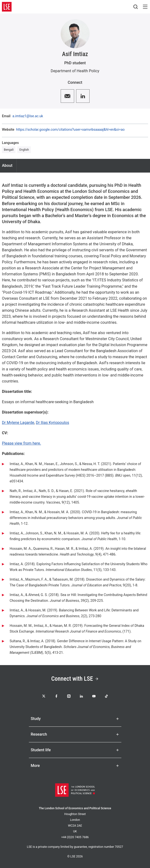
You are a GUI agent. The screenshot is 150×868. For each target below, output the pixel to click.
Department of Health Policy (75, 71)
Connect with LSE (75, 679)
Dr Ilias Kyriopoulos (52, 423)
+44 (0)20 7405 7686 (75, 837)
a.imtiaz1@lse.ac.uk (28, 116)
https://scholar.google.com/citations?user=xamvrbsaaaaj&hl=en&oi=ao (70, 130)
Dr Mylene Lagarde (18, 423)
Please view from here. (22, 443)
